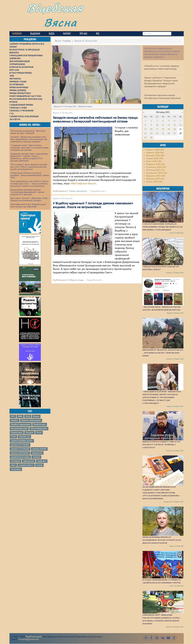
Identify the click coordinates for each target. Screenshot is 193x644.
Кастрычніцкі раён (19, 429)
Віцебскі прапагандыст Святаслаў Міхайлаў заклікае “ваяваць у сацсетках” (162, 445)
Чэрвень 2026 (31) (155, 150)
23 (151, 133)
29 (145, 138)
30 (151, 138)
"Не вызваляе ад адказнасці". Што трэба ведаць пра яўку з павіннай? (28, 132)
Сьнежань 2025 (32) (156, 167)
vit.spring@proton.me (29, 639)
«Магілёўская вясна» (83, 184)
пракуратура (29, 461)
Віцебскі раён (40, 424)
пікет (13, 465)
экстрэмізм (16, 469)
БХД (28, 416)
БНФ (20, 416)
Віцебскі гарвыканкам (21, 424)
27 (175, 133)
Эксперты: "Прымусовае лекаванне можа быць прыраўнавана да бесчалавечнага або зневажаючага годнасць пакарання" (29, 139)
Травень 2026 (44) (155, 153)
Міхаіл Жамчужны (39, 429)
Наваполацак (17, 433)
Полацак (29, 433)
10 (157, 125)
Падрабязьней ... (99, 191)
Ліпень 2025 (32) (154, 182)
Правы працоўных (78, 191)
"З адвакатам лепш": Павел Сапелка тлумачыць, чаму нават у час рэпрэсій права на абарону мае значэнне (30, 148)
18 (163, 129)
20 (175, 129)
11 (163, 125)
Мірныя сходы (76, 280)
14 (181, 125)
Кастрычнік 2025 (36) (156, 173)
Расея (39, 433)
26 (169, 133)
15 (145, 129)
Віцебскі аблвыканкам (31, 420)
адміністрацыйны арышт (22, 441)
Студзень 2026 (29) (155, 164)
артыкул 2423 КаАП (20, 453)
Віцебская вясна (33, 637)
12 (169, 125)
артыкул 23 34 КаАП (20, 449)
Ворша (36, 416)
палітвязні (16, 461)
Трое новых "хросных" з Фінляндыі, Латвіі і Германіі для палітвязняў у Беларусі (30, 199)
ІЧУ (13, 416)
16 (151, 129)
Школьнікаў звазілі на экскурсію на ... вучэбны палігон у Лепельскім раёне (163, 353)
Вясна (60, 22)
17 (157, 129)
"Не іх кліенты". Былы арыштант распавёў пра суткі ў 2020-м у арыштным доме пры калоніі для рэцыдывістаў (29, 167)
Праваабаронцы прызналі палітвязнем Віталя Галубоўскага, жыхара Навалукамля (162, 540)
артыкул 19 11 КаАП (20, 445)
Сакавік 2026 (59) (155, 158)
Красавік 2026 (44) (155, 156)
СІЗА (13, 437)
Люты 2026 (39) (154, 161)
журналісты (37, 453)
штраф (39, 465)
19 (169, 129)
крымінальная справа (20, 457)
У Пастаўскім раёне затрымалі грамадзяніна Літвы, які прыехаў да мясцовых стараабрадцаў (163, 227)
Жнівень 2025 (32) (155, 179)
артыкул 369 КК (39, 449)
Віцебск (15, 420)
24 (157, 133)
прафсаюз (42, 461)
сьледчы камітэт (26, 465)
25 (163, 133)
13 (175, 125)
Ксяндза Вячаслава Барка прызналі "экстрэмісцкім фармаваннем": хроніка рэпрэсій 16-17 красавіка (27, 192)
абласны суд (24, 437)
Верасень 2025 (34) (156, 176)
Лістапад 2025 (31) (155, 170)
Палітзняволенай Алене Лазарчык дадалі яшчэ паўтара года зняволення (28, 205)
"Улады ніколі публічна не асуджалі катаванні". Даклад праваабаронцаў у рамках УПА (30, 175)
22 (145, 133)
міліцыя (36, 457)
